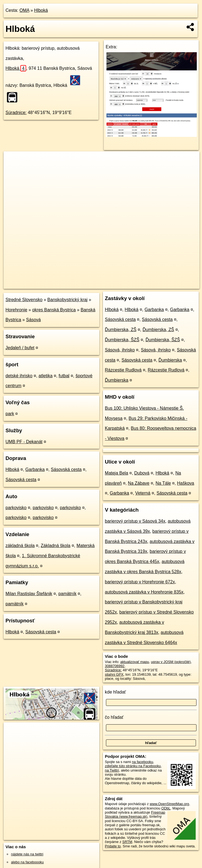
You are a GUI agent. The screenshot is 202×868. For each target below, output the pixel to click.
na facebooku (142, 762)
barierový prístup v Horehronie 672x (140, 582)
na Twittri (112, 770)
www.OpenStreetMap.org (169, 804)
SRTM (127, 842)
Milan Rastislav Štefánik (29, 594)
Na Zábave (139, 483)
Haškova (185, 483)
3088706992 (115, 666)
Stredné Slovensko (24, 300)
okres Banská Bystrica (54, 310)
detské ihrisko (19, 376)
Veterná (143, 493)
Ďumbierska (170, 360)
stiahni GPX (114, 674)
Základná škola (56, 546)
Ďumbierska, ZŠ (121, 330)
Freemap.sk (133, 284)
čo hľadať (114, 717)
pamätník (67, 594)
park (10, 414)
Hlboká (41, 10)
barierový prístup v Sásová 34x (135, 521)
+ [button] (13, 161)
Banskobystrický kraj (67, 300)
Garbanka (35, 469)
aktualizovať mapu (135, 662)
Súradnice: (16, 113)
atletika (46, 376)
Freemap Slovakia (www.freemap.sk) (135, 814)
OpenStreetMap (105, 284)
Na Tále (163, 483)
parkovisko (16, 508)
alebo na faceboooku (27, 862)
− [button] (13, 169)
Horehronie (16, 310)
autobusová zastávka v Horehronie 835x (144, 592)
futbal (64, 376)
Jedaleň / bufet (20, 348)
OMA (24, 10)
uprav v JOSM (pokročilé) (171, 662)
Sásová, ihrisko (120, 350)
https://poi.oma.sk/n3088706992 (175, 284)
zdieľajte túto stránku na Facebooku (133, 766)
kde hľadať (115, 692)
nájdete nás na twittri (27, 854)
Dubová (142, 473)
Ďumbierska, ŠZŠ (122, 340)
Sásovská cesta (66, 469)
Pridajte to (113, 846)
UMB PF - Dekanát (24, 442)
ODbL (166, 808)
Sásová (33, 320)
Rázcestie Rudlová (123, 370)
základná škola (20, 546)
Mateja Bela (117, 473)
